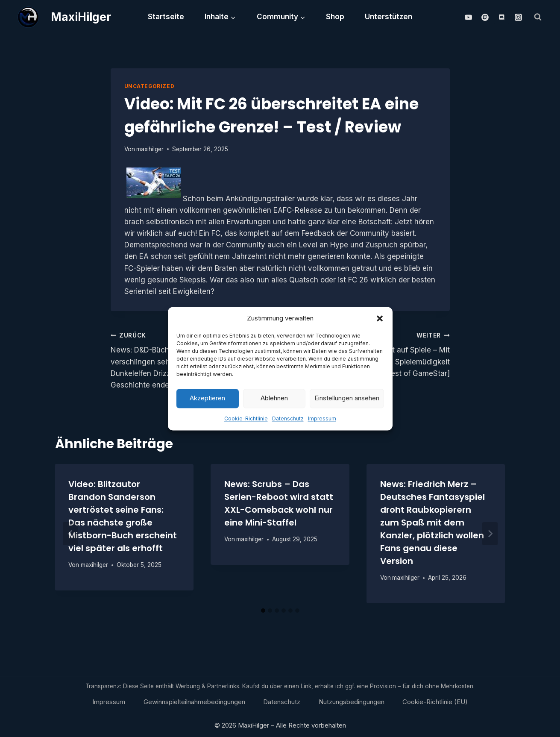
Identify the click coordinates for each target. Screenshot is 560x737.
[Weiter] (490, 534)
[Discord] (501, 17)
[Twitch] (485, 17)
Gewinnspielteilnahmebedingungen (194, 702)
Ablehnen (274, 401)
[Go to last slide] (70, 534)
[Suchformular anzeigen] (538, 17)
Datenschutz (288, 421)
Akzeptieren (207, 401)
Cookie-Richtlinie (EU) (435, 702)
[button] (380, 321)
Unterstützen (388, 17)
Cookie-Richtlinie (246, 421)
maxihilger (150, 149)
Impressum (322, 421)
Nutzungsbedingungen (352, 702)
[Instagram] (519, 17)
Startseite (166, 17)
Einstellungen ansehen (347, 401)
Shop (335, 17)
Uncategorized (150, 86)
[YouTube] (468, 17)
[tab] (263, 611)
